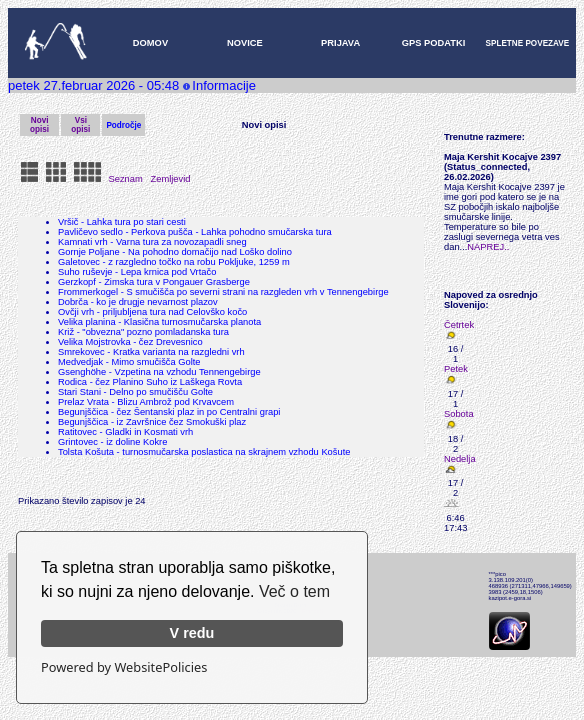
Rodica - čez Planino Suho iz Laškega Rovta (150, 382)
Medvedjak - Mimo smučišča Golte (129, 362)
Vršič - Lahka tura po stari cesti (122, 222)
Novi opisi (39, 125)
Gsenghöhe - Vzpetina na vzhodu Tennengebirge (159, 372)
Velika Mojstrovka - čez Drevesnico (130, 342)
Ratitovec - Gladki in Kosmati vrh (125, 432)
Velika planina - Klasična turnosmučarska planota (159, 322)
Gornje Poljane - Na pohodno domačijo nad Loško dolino (175, 252)
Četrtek (459, 325)
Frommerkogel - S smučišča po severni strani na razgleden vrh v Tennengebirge (223, 292)
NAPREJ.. (488, 247)
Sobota (459, 414)
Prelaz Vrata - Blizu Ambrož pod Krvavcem (146, 402)
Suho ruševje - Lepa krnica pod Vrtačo (137, 272)
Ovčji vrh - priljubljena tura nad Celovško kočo (152, 312)
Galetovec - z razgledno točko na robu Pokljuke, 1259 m (174, 262)
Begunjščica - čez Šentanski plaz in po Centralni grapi (169, 412)
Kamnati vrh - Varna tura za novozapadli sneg (152, 242)
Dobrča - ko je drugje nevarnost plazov (138, 302)
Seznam (126, 179)
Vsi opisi (80, 125)
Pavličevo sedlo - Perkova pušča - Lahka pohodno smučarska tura (195, 232)
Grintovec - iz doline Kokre (112, 442)
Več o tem (294, 591)
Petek (456, 369)
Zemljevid (171, 179)
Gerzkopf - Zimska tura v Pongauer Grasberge (154, 282)
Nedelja (460, 459)
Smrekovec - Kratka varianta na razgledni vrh (151, 352)
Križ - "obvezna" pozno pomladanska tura (143, 332)
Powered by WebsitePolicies (124, 667)
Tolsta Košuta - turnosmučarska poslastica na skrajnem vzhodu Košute (204, 452)
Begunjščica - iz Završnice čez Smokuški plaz (152, 422)
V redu (192, 633)
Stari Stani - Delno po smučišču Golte (135, 392)
